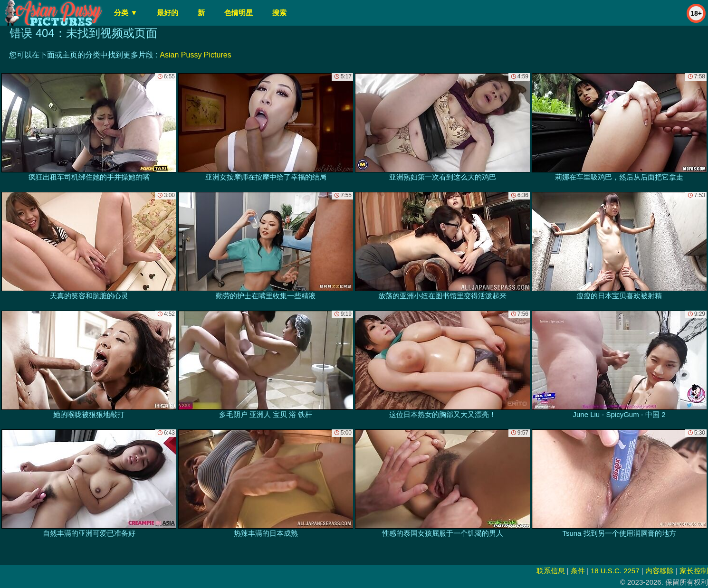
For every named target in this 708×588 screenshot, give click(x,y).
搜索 (279, 13)
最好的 (167, 13)
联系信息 (551, 571)
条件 (578, 571)
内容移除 (660, 571)
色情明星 (239, 13)
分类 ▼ (126, 13)
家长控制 (694, 571)
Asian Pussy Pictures (195, 55)
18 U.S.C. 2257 (615, 571)
